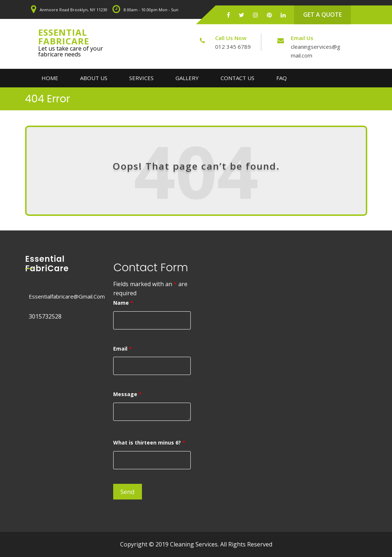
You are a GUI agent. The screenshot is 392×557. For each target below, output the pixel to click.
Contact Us (237, 78)
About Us (94, 78)
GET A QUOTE (322, 15)
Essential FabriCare (64, 37)
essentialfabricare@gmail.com (67, 296)
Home (50, 78)
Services (141, 78)
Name (123, 303)
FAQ (282, 78)
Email (122, 349)
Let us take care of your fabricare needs (71, 51)
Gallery (187, 78)
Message (127, 394)
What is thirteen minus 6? (149, 443)
